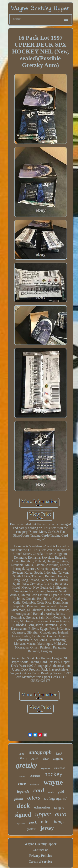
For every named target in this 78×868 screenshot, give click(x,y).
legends (23, 791)
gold (61, 792)
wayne (53, 782)
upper (43, 814)
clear (46, 759)
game (32, 829)
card (39, 790)
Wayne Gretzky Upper (40, 844)
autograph (40, 752)
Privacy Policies (41, 856)
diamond (35, 776)
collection (60, 768)
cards (51, 792)
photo (19, 799)
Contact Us (40, 850)
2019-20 (22, 776)
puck (33, 822)
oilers (34, 798)
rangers (59, 808)
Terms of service (40, 861)
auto (61, 814)
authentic (35, 785)
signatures (21, 823)
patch (35, 759)
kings (59, 822)
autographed (55, 798)
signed (23, 815)
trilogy (23, 758)
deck (24, 806)
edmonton (42, 807)
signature (46, 768)
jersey (47, 828)
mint (45, 822)
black (59, 754)
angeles (58, 758)
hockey (53, 774)
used (21, 754)
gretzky (26, 765)
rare (22, 783)
